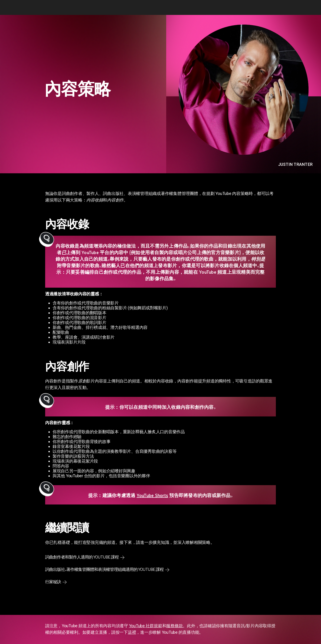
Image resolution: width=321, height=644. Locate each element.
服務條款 (174, 626)
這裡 (132, 632)
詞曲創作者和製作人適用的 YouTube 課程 (82, 557)
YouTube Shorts (152, 495)
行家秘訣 (53, 582)
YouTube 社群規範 (146, 626)
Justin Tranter (296, 164)
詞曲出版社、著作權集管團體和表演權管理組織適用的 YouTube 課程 (104, 569)
